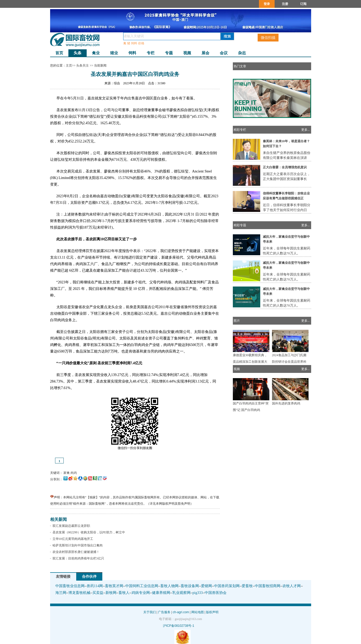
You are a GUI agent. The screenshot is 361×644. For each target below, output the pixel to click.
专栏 (151, 53)
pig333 (198, 593)
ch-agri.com (181, 612)
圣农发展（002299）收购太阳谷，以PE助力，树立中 (88, 532)
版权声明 (212, 612)
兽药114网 (95, 586)
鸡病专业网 (141, 593)
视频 (187, 53)
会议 (224, 53)
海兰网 (61, 593)
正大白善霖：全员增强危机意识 (285, 167)
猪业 (114, 53)
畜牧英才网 (114, 586)
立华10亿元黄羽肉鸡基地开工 (72, 539)
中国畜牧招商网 (268, 586)
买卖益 (98, 593)
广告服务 (164, 612)
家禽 (67, 473)
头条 (78, 53)
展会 (205, 53)
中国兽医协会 (216, 593)
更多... (306, 130)
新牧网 (111, 593)
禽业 (96, 53)
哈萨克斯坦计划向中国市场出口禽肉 (77, 545)
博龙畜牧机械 (79, 593)
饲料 (132, 53)
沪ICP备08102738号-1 (179, 626)
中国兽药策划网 (227, 586)
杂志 (242, 53)
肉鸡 (74, 473)
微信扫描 (268, 38)
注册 (285, 4)
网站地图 (198, 612)
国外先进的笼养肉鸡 (286, 403)
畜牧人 (124, 593)
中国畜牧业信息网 (70, 586)
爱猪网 (206, 586)
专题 (169, 53)
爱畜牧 (247, 586)
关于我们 (150, 612)
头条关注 (83, 65)
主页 (69, 65)
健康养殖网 (161, 593)
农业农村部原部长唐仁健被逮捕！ (75, 552)
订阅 (303, 4)
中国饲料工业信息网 (142, 586)
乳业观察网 (181, 593)
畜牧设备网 (190, 586)
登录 (267, 4)
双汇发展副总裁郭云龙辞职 (70, 526)
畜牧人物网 (169, 586)
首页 (59, 53)
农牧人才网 (292, 586)
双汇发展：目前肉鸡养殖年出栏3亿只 (78, 558)
